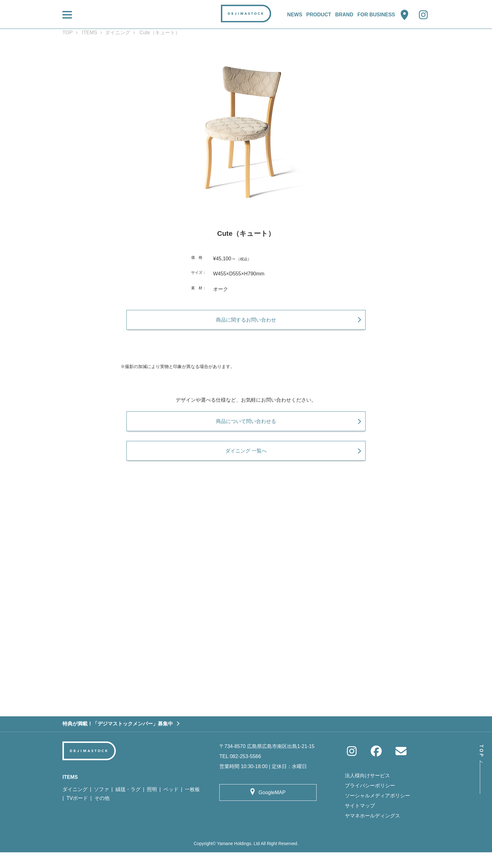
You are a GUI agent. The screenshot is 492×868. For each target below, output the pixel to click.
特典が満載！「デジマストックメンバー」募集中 (118, 739)
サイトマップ (360, 821)
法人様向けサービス (367, 791)
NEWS (295, 15)
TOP (68, 33)
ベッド (171, 805)
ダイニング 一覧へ (246, 462)
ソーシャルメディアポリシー (377, 811)
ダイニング (118, 33)
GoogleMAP (272, 808)
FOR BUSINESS (376, 15)
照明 (152, 805)
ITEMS (90, 33)
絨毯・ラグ (128, 805)
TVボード (77, 814)
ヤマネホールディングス (372, 831)
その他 (102, 814)
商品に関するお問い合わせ (246, 323)
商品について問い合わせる (246, 429)
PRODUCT (319, 15)
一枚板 (192, 805)
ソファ (101, 805)
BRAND (344, 15)
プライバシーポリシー (370, 801)
